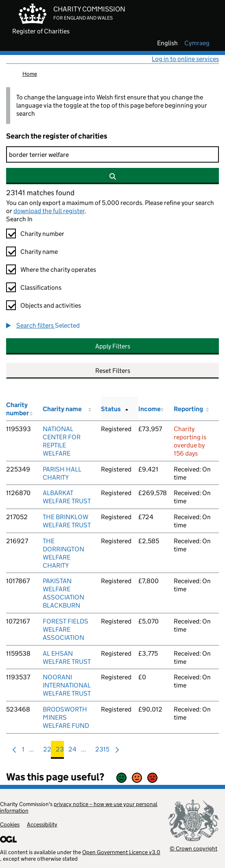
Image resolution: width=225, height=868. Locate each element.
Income (150, 409)
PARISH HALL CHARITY (62, 473)
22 (47, 751)
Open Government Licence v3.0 (121, 852)
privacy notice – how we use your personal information (79, 807)
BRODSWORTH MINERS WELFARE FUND (66, 717)
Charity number (42, 234)
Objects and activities (51, 305)
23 (60, 751)
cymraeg (197, 43)
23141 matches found (40, 193)
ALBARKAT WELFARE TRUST (67, 497)
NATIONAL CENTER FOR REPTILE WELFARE (62, 441)
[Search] (112, 154)
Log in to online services (185, 59)
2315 (102, 751)
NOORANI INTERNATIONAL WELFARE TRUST (67, 685)
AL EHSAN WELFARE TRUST (67, 658)
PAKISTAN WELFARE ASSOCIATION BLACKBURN (63, 593)
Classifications (41, 287)
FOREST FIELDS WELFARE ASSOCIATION (66, 629)
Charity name (39, 252)
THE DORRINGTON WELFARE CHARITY (63, 553)
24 (72, 751)
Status (111, 409)
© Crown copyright (193, 848)
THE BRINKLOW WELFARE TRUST (67, 521)
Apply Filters (113, 346)
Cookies (10, 824)
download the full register (49, 211)
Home (30, 74)
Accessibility (42, 824)
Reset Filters (113, 371)
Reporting (188, 409)
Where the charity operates (58, 270)
